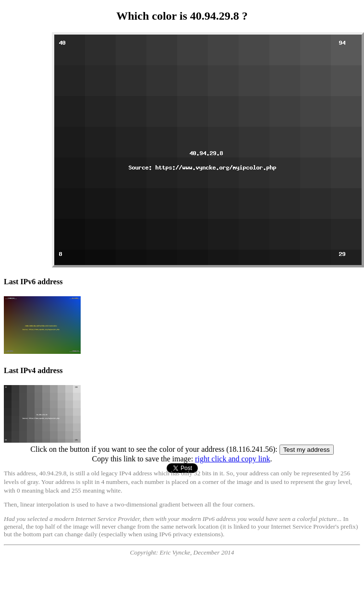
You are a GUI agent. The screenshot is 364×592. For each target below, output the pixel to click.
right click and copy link (232, 459)
